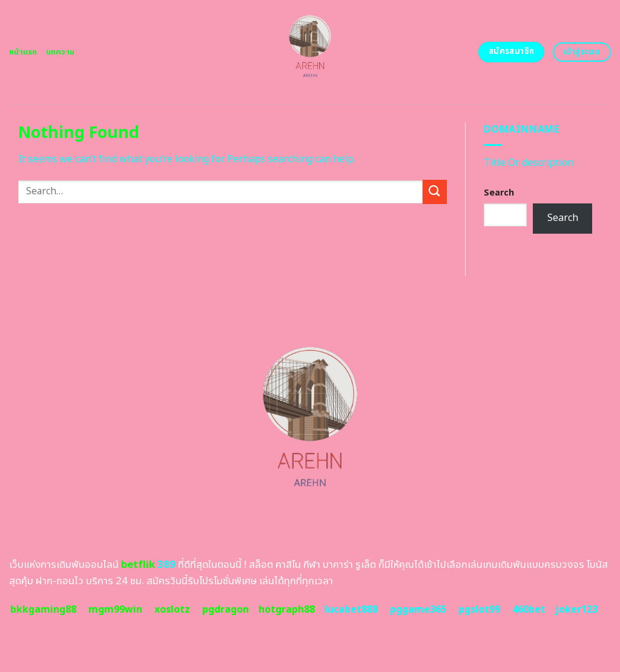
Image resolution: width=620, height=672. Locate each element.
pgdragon (226, 610)
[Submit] (435, 192)
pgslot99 (479, 610)
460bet (529, 610)
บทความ (61, 52)
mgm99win (115, 610)
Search (499, 193)
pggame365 (418, 610)
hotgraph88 (287, 610)
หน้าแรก (23, 52)
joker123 (576, 610)
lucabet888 (351, 610)
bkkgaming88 (43, 610)
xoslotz (172, 610)
